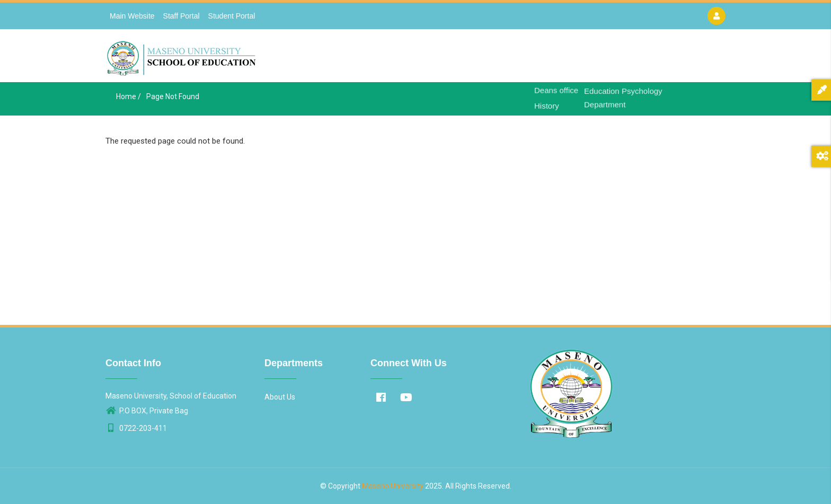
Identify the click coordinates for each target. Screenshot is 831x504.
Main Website (132, 16)
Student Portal (232, 16)
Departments (601, 59)
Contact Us (657, 59)
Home (510, 59)
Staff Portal (182, 16)
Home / (129, 96)
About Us (549, 59)
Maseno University (393, 486)
